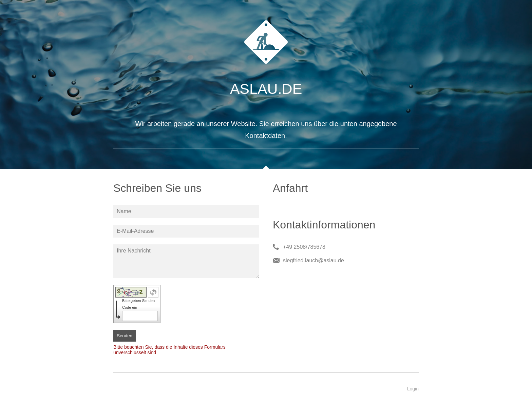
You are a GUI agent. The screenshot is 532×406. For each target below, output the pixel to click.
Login (413, 389)
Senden (125, 336)
